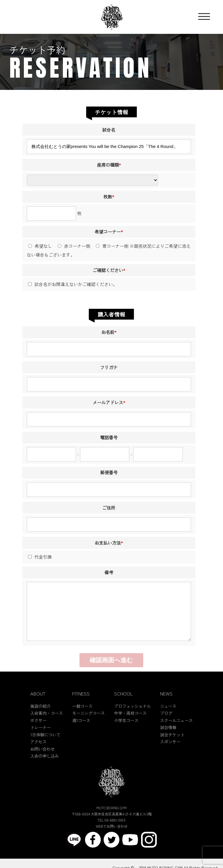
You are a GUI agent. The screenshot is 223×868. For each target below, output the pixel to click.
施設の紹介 (40, 719)
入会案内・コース (47, 726)
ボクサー (38, 733)
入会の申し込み (45, 769)
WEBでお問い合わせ (112, 839)
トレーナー (40, 740)
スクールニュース (176, 733)
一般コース (82, 719)
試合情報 (168, 740)
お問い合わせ (43, 761)
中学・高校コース (130, 726)
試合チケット (172, 747)
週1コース (81, 733)
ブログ (166, 726)
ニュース (168, 719)
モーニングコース (89, 726)
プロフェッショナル (132, 719)
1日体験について (45, 747)
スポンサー (170, 754)
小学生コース (126, 733)
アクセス (38, 754)
